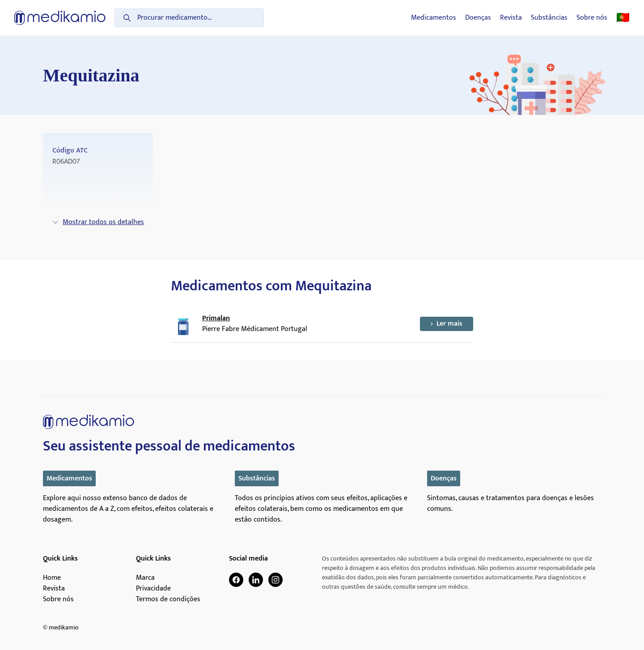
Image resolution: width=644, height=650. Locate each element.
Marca (145, 578)
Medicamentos (434, 18)
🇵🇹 (623, 18)
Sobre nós (592, 18)
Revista (511, 18)
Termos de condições (168, 599)
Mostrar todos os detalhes (98, 222)
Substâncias (549, 18)
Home (52, 578)
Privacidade (153, 589)
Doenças (478, 18)
